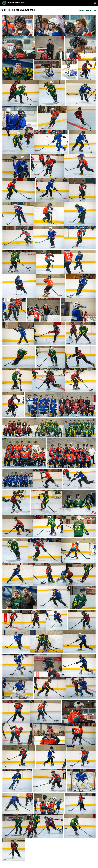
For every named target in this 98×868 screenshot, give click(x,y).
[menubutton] (95, 3)
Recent (82, 11)
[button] (18, 25)
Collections (91, 11)
